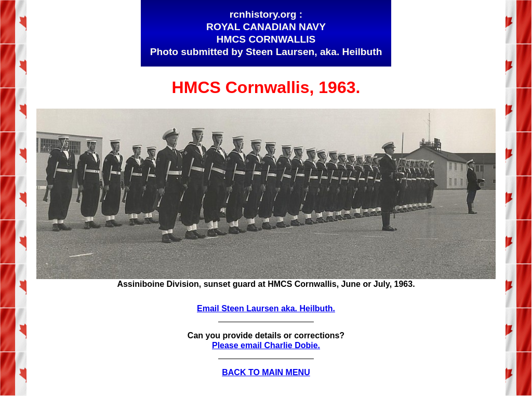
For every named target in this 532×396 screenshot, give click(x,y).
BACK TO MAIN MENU (266, 372)
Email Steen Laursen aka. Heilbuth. (266, 308)
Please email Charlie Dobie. (266, 345)
